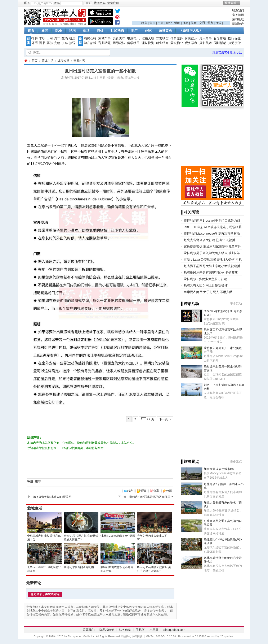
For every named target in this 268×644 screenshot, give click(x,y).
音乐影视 (220, 38)
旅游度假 (234, 43)
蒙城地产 (238, 24)
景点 (210, 23)
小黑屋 (154, 630)
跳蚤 (59, 31)
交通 (202, 23)
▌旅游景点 (190, 462)
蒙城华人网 (26, 61)
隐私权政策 (107, 630)
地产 (134, 31)
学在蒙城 (90, 43)
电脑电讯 (133, 38)
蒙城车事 (104, 38)
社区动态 (117, 31)
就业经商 (162, 43)
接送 (218, 23)
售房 (152, 23)
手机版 (140, 630)
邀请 (143, 491)
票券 (50, 43)
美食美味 (119, 38)
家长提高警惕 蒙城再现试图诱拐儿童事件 (212, 246)
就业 (169, 23)
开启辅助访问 (243, 3)
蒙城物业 (177, 43)
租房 (144, 23)
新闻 (45, 31)
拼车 (65, 43)
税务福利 (191, 43)
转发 (130, 491)
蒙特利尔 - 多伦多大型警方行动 (205, 279)
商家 (148, 31)
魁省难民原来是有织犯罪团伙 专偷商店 (211, 272)
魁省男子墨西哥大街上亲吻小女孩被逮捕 (212, 266)
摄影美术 (206, 43)
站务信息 (125, 630)
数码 (65, 38)
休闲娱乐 (191, 38)
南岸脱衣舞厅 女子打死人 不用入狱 (208, 292)
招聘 (35, 38)
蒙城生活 (48, 61)
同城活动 (220, 43)
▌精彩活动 (190, 304)
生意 (161, 23)
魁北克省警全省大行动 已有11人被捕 (209, 240)
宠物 (57, 43)
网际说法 (119, 43)
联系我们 (238, 10)
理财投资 (148, 43)
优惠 (186, 23)
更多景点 (236, 461)
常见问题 (238, 15)
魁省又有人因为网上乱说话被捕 (206, 285)
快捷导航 (231, 3)
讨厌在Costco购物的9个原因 (118, 536)
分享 (156, 491)
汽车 (57, 38)
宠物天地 (148, 38)
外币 (35, 43)
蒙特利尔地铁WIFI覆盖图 (55, 497)
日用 (50, 38)
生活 (86, 31)
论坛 (72, 31)
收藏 (169, 491)
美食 (194, 23)
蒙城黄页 (165, 31)
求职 (42, 38)
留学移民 (133, 43)
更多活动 (236, 304)
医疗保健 (234, 38)
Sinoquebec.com (174, 630)
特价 (100, 31)
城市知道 (63, 61)
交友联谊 (162, 38)
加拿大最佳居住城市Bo (219, 469)
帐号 (27, 3)
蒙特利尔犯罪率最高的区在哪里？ (151, 497)
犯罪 (38, 481)
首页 (31, 31)
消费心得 (90, 38)
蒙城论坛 (238, 19)
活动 (177, 23)
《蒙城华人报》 (191, 31)
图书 (42, 43)
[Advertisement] (181, 15)
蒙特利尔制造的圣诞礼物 (79, 567)
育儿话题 (104, 43)
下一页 (164, 419)
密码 (57, 3)
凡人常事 (206, 38)
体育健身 (177, 38)
